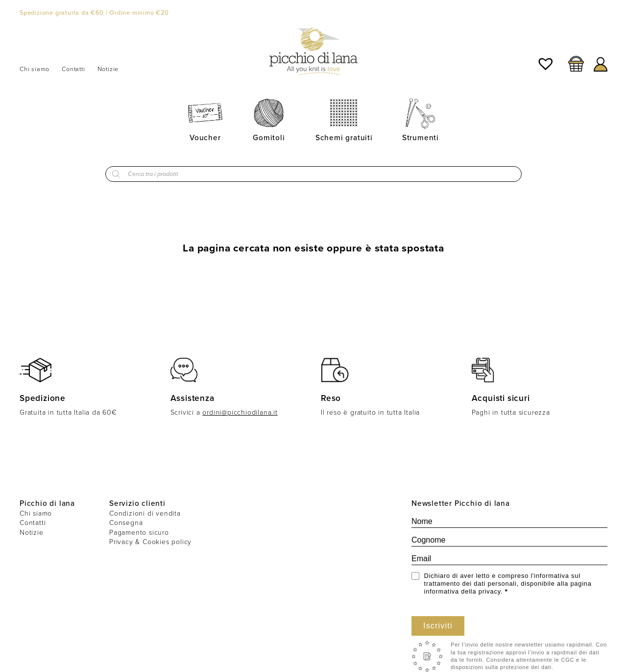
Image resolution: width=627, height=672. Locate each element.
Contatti (73, 69)
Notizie (108, 69)
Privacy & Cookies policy (150, 542)
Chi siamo (35, 69)
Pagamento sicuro (139, 533)
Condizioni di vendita (145, 513)
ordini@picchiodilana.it (240, 412)
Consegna (126, 523)
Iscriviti (438, 626)
